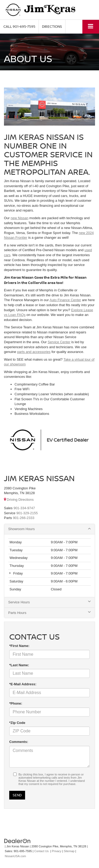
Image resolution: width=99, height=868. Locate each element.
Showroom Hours (49, 529)
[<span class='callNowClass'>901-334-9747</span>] (24, 508)
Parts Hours (49, 613)
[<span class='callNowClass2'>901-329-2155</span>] (27, 513)
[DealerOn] (17, 841)
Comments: (19, 742)
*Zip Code (17, 723)
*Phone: (16, 703)
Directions (52, 26)
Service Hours (49, 602)
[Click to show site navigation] (91, 27)
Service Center (59, 342)
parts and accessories (34, 352)
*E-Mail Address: (23, 684)
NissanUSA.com (15, 856)
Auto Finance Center (65, 300)
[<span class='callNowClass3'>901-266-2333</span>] (24, 518)
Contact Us (42, 851)
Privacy (56, 851)
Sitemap (69, 851)
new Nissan (19, 218)
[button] (19, 27)
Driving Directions (19, 500)
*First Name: (19, 646)
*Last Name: (19, 665)
